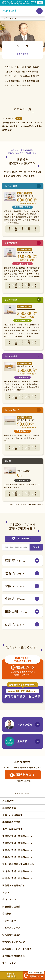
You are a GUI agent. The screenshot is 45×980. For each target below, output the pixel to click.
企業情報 (16, 741)
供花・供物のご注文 (13, 829)
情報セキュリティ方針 (14, 942)
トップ (6, 892)
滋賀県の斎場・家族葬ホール (17, 850)
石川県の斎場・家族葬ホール (17, 871)
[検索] (36, 547)
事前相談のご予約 (11, 822)
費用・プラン (9, 899)
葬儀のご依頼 (9, 808)
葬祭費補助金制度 (11, 906)
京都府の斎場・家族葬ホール (17, 836)
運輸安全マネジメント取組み (17, 949)
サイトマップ (9, 963)
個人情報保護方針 (11, 934)
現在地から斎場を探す (14, 885)
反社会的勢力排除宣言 (14, 956)
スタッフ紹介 (18, 724)
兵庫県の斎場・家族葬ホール (17, 857)
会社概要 (7, 913)
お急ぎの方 (8, 801)
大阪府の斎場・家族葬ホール (17, 843)
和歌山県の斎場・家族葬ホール (18, 864)
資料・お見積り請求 (13, 815)
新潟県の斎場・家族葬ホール (17, 878)
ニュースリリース (11, 928)
